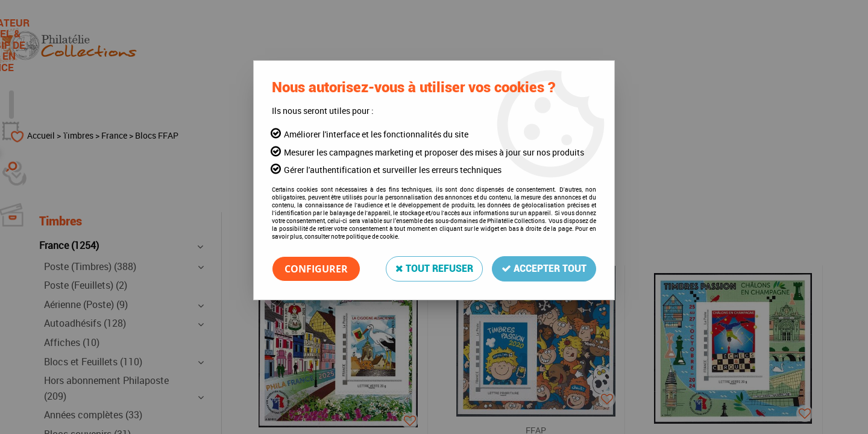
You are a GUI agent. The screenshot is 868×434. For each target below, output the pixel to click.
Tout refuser (434, 269)
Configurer (316, 269)
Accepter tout (544, 269)
